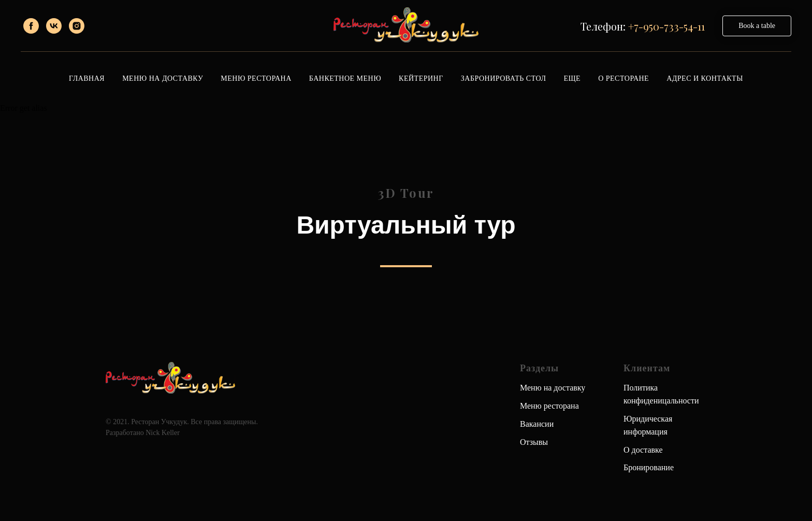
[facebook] (31, 26)
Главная (87, 78)
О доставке (643, 450)
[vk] (54, 26)
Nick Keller (163, 433)
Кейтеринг (421, 78)
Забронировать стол (504, 78)
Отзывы (534, 442)
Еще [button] (572, 78)
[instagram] (77, 26)
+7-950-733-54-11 (666, 26)
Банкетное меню (345, 78)
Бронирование (649, 467)
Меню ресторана (256, 78)
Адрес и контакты (705, 78)
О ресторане (624, 78)
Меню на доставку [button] (163, 78)
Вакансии (537, 424)
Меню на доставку (553, 388)
